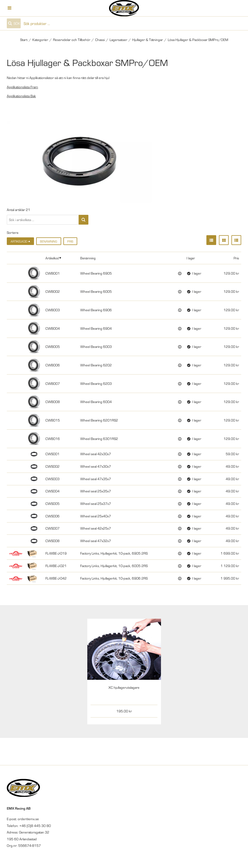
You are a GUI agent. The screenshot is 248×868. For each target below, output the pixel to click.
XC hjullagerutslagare (124, 687)
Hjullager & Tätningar (148, 40)
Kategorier (40, 40)
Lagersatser (118, 40)
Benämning (49, 241)
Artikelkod (52, 258)
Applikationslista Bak (21, 96)
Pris (70, 241)
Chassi (100, 40)
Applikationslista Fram (22, 87)
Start (24, 40)
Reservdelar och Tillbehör (72, 40)
